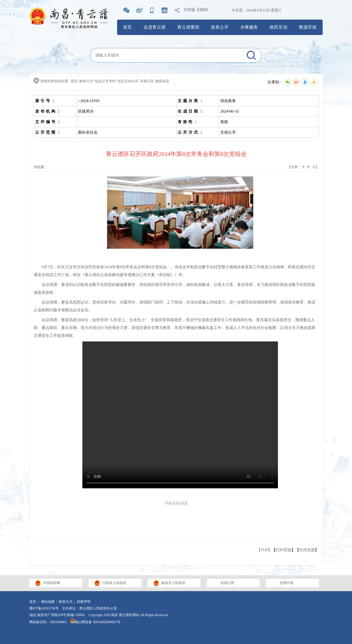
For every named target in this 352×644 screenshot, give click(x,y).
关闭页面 (307, 550)
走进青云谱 (154, 27)
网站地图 (48, 602)
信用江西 (227, 583)
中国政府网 (52, 583)
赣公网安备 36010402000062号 (95, 622)
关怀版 (189, 10)
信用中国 (286, 583)
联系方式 (66, 602)
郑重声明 (84, 602)
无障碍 (202, 10)
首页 (127, 27)
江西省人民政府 (114, 583)
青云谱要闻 (188, 27)
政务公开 (220, 27)
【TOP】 (264, 550)
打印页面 (284, 550)
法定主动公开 (128, 81)
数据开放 (308, 27)
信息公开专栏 (105, 81)
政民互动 (278, 27)
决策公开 (147, 81)
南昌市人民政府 (173, 583)
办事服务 (249, 27)
